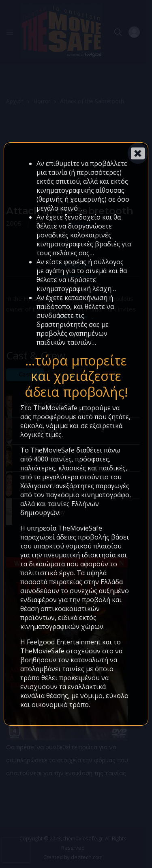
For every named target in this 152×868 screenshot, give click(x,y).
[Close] (138, 153)
